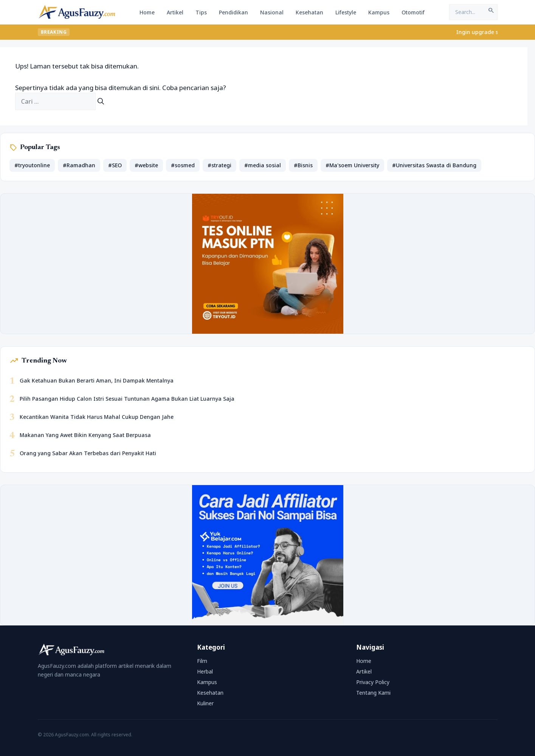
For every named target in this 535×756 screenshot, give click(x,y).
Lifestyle (346, 12)
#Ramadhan (79, 165)
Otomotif (413, 12)
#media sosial (263, 165)
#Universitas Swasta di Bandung (434, 165)
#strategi (219, 165)
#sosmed (183, 165)
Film (202, 661)
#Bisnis (303, 165)
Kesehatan (309, 12)
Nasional (272, 12)
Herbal (205, 671)
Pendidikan (233, 12)
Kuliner (205, 703)
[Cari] (101, 101)
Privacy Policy (373, 682)
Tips (201, 12)
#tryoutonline (32, 165)
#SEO (115, 165)
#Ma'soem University (352, 165)
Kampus (379, 12)
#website (146, 165)
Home (147, 12)
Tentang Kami (373, 693)
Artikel (175, 12)
